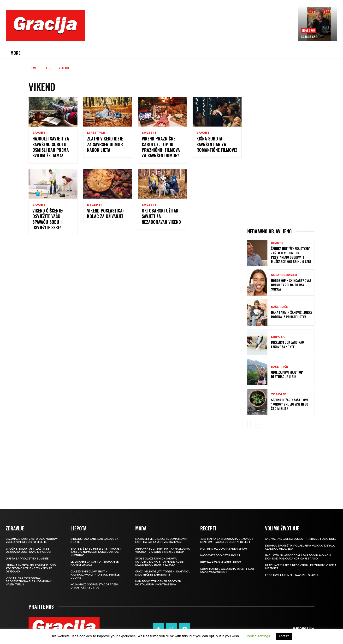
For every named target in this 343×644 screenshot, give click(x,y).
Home (33, 68)
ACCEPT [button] (284, 636)
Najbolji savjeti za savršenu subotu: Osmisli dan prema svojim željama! (51, 148)
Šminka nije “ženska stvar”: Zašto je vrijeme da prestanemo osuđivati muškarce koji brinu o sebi (291, 255)
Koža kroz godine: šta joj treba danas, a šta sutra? (95, 586)
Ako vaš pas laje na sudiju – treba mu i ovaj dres (301, 539)
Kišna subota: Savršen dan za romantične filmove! (217, 145)
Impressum (304, 629)
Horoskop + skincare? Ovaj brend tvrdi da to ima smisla (291, 285)
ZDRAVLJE (279, 394)
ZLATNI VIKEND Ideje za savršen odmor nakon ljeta (105, 145)
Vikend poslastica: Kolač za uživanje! (105, 215)
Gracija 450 (309, 37)
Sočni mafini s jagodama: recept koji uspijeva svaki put (227, 571)
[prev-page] (250, 424)
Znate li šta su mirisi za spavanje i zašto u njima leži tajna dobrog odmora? (96, 552)
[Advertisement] (192, 29)
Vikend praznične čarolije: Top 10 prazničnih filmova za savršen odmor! (161, 148)
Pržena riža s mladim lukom (221, 562)
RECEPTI (95, 206)
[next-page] (258, 424)
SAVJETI (40, 133)
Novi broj (309, 30)
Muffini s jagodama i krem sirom (224, 549)
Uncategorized (284, 275)
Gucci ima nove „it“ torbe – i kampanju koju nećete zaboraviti (163, 573)
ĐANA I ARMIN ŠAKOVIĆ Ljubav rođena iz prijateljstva (292, 314)
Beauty (277, 243)
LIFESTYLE (96, 133)
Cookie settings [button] (258, 636)
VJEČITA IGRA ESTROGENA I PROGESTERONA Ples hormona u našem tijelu (29, 581)
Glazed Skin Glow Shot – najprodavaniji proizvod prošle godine (95, 575)
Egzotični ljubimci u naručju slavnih (292, 575)
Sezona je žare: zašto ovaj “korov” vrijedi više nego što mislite (290, 404)
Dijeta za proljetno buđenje (27, 559)
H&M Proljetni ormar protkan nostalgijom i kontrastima (158, 583)
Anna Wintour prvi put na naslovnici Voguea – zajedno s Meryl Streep (163, 550)
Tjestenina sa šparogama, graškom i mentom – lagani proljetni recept (227, 541)
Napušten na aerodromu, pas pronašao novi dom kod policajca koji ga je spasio (298, 557)
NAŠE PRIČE (280, 307)
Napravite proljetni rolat (220, 556)
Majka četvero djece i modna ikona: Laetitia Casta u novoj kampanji (161, 541)
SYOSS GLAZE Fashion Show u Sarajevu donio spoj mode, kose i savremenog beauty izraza (160, 562)
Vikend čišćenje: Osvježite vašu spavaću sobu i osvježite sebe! (48, 220)
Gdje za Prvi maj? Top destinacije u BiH (287, 374)
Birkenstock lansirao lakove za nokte (287, 344)
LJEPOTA (278, 337)
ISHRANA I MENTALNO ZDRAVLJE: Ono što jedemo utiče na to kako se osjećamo (31, 568)
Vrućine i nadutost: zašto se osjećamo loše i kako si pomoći (28, 550)
